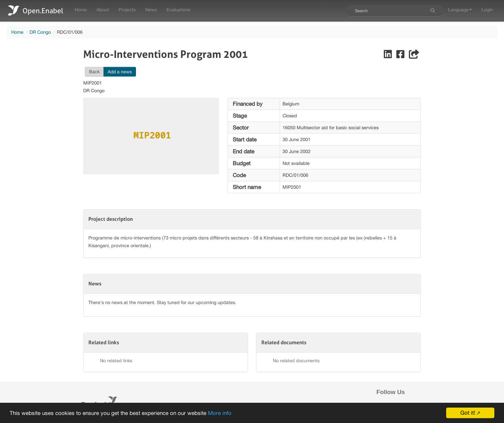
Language (460, 9)
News (151, 9)
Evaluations (178, 9)
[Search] (433, 11)
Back (94, 72)
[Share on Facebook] (401, 56)
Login (487, 9)
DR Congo (40, 32)
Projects (127, 9)
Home (81, 9)
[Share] (414, 56)
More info (220, 414)
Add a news (120, 72)
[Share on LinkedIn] (388, 56)
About (103, 9)
